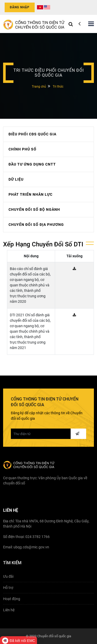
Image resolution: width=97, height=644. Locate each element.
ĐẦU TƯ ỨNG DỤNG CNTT (32, 164)
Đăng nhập (20, 7)
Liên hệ (9, 610)
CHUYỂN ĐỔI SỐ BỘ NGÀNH (34, 209)
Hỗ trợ (8, 588)
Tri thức (58, 87)
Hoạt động (12, 599)
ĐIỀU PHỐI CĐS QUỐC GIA (32, 134)
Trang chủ (39, 87)
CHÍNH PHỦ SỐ (23, 149)
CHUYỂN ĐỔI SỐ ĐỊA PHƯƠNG (36, 225)
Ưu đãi (8, 576)
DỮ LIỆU (16, 179)
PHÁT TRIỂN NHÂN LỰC (31, 194)
